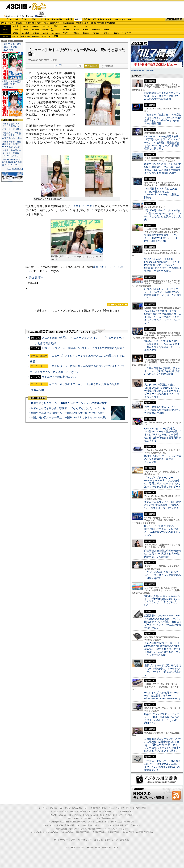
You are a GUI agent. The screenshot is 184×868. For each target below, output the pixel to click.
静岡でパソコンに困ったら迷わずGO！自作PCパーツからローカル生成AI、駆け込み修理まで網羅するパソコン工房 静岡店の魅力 (162, 168)
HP (86, 26)
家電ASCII (30, 23)
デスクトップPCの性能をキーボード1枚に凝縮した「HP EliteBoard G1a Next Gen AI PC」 (163, 696)
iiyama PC (87, 811)
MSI (66, 26)
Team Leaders (93, 825)
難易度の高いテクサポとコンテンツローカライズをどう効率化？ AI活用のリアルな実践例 (163, 96)
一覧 (79, 66)
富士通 (16, 26)
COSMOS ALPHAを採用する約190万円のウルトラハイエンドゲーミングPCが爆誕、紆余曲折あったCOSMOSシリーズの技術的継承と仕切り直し (162, 142)
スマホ (108, 19)
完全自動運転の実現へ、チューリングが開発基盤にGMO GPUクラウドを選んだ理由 (163, 410)
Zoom (116, 33)
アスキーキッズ (7, 23)
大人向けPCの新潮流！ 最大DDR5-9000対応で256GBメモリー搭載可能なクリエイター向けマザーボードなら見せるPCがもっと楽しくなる (162, 391)
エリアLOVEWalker (52, 832)
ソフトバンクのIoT (126, 33)
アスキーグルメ (43, 23)
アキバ (101, 19)
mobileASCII (101, 829)
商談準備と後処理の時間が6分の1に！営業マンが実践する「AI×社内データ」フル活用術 (163, 554)
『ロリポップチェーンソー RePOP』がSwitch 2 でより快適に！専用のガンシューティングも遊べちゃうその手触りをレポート (162, 482)
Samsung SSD (55, 822)
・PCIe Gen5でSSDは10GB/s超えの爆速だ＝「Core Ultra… (12, 162)
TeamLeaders (68, 23)
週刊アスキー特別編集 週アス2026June (12, 47)
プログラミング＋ (108, 825)
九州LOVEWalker (114, 832)
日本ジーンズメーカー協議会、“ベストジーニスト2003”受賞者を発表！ (83, 348)
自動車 (69, 19)
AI (11, 19)
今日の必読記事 (61, 829)
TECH (34, 19)
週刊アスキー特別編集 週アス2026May (12, 84)
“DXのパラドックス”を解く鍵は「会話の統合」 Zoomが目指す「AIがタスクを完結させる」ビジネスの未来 (162, 346)
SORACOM (82, 822)
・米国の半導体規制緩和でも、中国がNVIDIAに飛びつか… (12, 144)
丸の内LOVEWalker (130, 832)
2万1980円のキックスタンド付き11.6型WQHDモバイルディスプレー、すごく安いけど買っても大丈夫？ (163, 215)
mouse (26, 26)
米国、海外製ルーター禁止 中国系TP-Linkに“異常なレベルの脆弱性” (71, 417)
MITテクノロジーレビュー (118, 829)
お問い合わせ (111, 840)
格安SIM (19, 23)
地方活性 (101, 23)
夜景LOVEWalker (99, 832)
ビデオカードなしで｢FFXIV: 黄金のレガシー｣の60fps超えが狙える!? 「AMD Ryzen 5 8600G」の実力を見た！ (162, 765)
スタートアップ (119, 20)
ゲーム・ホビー (40, 6)
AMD (26, 30)
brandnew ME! (56, 36)
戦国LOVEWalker (146, 832)
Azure (46, 33)
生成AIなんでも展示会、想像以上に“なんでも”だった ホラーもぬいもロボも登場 (78, 408)
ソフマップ (46, 36)
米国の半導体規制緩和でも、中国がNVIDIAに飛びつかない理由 (68, 413)
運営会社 (98, 840)
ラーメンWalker (37, 832)
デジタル (44, 19)
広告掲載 (124, 840)
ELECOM (16, 30)
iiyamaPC (36, 26)
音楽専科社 (36, 278)
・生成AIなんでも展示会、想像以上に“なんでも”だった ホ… (12, 135)
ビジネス (25, 19)
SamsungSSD (54, 30)
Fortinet (96, 33)
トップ (5, 19)
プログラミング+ (83, 23)
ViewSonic (96, 30)
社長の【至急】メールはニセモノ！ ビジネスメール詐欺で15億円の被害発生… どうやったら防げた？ (163, 294)
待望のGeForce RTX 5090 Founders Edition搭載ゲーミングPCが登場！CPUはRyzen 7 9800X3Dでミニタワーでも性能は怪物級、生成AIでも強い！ (163, 265)
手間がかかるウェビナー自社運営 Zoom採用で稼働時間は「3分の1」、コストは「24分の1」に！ (164, 505)
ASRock (66, 30)
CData (76, 33)
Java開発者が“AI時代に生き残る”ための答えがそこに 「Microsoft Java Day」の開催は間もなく (162, 193)
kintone (36, 33)
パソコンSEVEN (56, 26)
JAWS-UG (62, 815)
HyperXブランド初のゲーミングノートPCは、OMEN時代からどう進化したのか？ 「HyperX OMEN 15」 (162, 719)
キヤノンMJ (26, 36)
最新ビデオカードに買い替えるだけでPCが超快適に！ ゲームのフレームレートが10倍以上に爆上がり (163, 670)
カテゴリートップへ (118, 305)
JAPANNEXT (36, 36)
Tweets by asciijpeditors (143, 70)
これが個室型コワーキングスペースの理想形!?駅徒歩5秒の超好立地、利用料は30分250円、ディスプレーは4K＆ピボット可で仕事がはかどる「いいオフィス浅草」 (163, 745)
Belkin (106, 30)
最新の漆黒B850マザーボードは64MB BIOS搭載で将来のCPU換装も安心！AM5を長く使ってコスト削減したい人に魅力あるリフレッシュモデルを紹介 (163, 649)
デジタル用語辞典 (88, 829)
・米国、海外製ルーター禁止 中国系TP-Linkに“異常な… (12, 153)
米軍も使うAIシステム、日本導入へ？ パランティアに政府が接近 (69, 403)
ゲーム (130, 20)
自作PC (87, 19)
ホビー (78, 19)
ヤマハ (106, 33)
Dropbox (66, 33)
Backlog (86, 33)
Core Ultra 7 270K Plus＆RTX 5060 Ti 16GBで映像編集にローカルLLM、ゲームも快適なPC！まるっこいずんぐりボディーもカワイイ (163, 317)
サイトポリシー (61, 840)
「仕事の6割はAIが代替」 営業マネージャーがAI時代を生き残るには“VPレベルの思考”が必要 (162, 371)
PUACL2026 (110, 23)
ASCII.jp (16, 6)
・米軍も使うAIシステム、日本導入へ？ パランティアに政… (12, 126)
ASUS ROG (36, 30)
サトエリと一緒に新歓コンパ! (59, 377)
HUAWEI (86, 30)
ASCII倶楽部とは (15, 169)
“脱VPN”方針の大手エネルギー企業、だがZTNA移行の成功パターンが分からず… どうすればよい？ (162, 601)
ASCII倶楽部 (174, 20)
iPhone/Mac (57, 19)
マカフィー (16, 36)
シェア (58, 65)
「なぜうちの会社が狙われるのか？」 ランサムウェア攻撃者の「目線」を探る (162, 575)
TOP (39, 808)
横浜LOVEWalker (68, 832)
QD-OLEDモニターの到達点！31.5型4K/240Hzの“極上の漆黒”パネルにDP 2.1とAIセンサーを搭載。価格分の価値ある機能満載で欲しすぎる (162, 435)
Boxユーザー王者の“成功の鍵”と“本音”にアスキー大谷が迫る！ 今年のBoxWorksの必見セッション (162, 531)
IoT (16, 19)
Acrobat (26, 33)
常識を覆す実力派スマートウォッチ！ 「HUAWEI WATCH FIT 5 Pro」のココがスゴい (162, 238)
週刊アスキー (55, 23)
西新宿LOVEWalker (84, 832)
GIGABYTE (46, 30)
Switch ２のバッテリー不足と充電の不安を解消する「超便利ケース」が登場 (163, 459)
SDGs (93, 23)
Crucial (76, 30)
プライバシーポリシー (81, 840)
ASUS (76, 26)
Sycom (46, 26)
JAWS (15, 33)
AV (94, 19)
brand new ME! (109, 818)
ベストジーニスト (84, 206)
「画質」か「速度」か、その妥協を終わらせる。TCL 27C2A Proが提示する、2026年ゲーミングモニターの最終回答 (163, 119)
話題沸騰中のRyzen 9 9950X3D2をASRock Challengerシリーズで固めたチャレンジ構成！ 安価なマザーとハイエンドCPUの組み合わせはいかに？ (163, 622)
